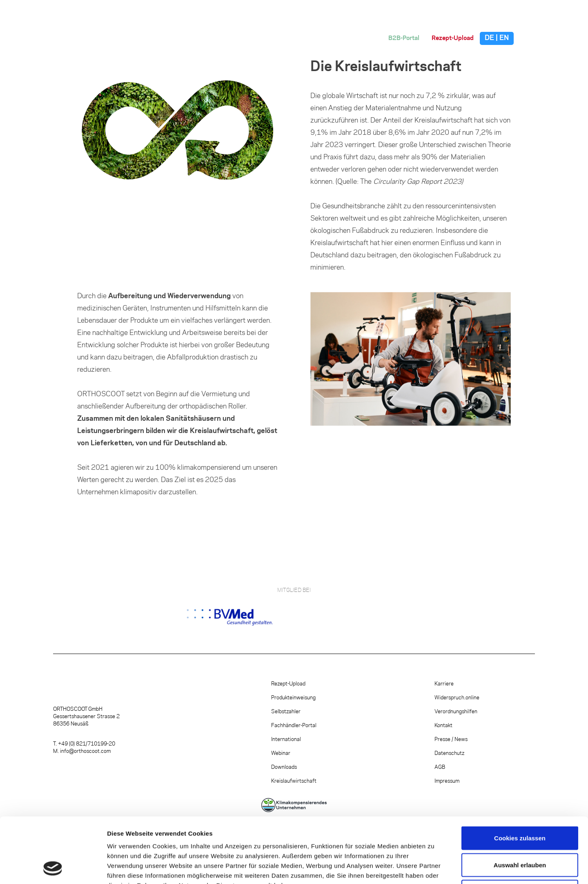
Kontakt (443, 726)
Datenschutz (449, 753)
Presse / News (451, 739)
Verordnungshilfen (456, 712)
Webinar (281, 753)
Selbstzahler (286, 712)
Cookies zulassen (520, 777)
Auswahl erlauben (520, 804)
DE (489, 38)
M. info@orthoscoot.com (82, 751)
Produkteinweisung (293, 698)
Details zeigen (434, 868)
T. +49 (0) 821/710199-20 (84, 744)
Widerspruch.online (457, 698)
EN (504, 38)
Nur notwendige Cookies (520, 830)
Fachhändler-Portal (294, 726)
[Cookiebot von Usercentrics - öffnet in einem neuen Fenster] (53, 868)
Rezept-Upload (453, 38)
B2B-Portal (404, 38)
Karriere (444, 684)
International (286, 739)
